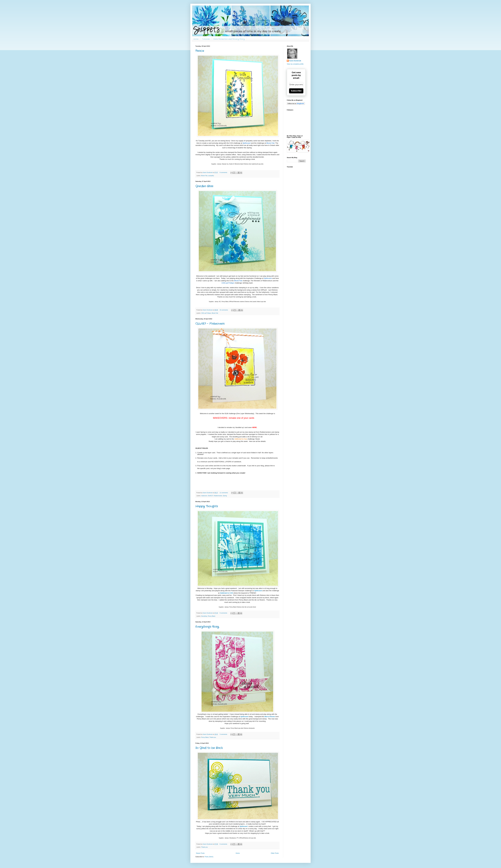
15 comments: (224, 310)
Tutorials (206, 39)
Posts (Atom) (209, 857)
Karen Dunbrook (295, 61)
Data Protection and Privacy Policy (229, 39)
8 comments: (224, 844)
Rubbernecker (218, 496)
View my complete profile (295, 64)
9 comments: (224, 172)
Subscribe (296, 91)
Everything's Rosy (207, 627)
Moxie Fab (204, 176)
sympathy (211, 176)
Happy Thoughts (207, 506)
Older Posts (275, 853)
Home (196, 39)
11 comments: (224, 493)
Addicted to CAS (226, 593)
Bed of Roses (270, 717)
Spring (225, 496)
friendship (204, 616)
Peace (200, 51)
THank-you (213, 737)
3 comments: (224, 734)
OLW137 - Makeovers (210, 324)
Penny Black (212, 616)
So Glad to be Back (209, 748)
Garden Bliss (204, 186)
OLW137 (210, 496)
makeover (204, 496)
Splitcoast (247, 143)
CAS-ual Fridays (206, 313)
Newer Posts (200, 853)
